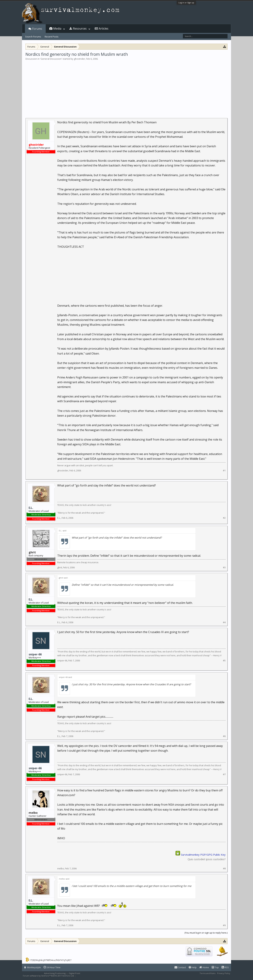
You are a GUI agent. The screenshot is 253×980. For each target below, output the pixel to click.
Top (215, 967)
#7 (224, 774)
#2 (224, 518)
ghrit (60, 567)
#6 (224, 736)
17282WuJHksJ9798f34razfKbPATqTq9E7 (50, 960)
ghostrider (80, 59)
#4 (224, 622)
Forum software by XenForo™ (49, 976)
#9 (224, 925)
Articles (104, 29)
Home (204, 967)
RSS (225, 967)
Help (193, 967)
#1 (224, 471)
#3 (224, 568)
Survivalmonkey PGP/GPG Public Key (203, 855)
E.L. (31, 508)
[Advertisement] (126, 87)
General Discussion (51, 59)
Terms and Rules (207, 973)
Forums (37, 29)
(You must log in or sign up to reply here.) (206, 933)
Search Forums (33, 37)
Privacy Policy (224, 973)
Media (57, 29)
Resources (80, 29)
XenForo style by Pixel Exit (89, 976)
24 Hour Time (52, 967)
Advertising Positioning (55, 973)
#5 (224, 661)
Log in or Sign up (186, 3)
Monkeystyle (33, 967)
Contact (180, 967)
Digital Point (74, 973)
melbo (61, 868)
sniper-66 (35, 654)
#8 (224, 869)
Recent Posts (52, 37)
